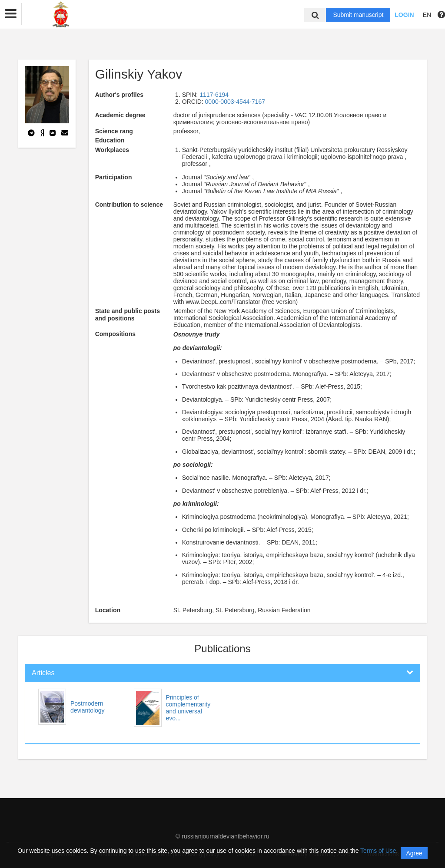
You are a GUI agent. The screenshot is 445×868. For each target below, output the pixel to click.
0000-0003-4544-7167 (235, 102)
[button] (11, 14)
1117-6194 (214, 95)
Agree (414, 853)
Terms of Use (378, 851)
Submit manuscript (358, 15)
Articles (43, 673)
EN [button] (427, 15)
